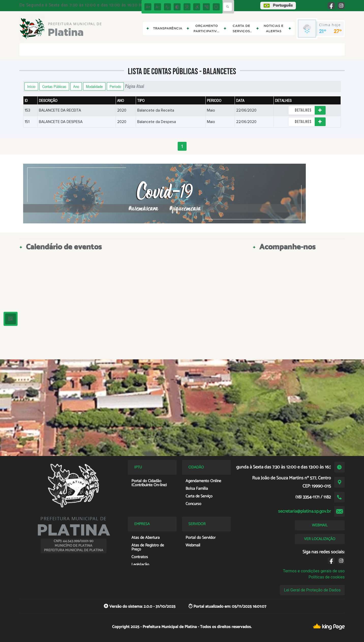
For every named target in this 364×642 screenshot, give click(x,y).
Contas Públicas (54, 86)
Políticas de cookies (327, 577)
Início (31, 86)
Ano (76, 86)
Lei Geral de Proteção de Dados (312, 590)
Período (115, 86)
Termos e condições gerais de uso (314, 571)
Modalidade (94, 86)
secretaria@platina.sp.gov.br (305, 511)
